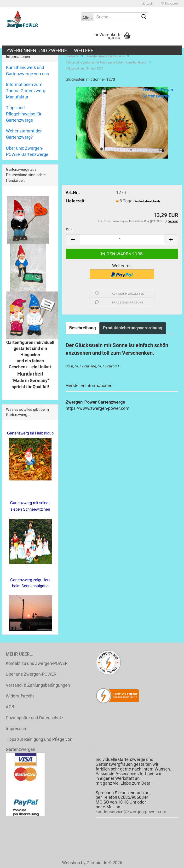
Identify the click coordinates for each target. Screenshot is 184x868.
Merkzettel (170, 4)
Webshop (71, 863)
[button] (73, 240)
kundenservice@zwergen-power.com (131, 812)
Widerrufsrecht (20, 696)
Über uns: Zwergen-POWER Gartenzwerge (27, 151)
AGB (10, 707)
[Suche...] (87, 17)
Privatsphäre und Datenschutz (34, 718)
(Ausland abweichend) (147, 202)
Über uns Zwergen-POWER (31, 674)
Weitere (84, 51)
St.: (69, 230)
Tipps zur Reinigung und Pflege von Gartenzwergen (39, 744)
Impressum (17, 728)
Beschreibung (83, 328)
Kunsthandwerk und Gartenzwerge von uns (27, 71)
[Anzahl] (122, 240)
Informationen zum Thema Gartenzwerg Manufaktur (26, 91)
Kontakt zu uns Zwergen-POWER (37, 663)
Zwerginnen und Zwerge (37, 51)
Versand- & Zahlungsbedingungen (38, 685)
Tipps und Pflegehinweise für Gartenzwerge (24, 114)
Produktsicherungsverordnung (133, 328)
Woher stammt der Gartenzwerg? (24, 134)
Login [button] (148, 4)
